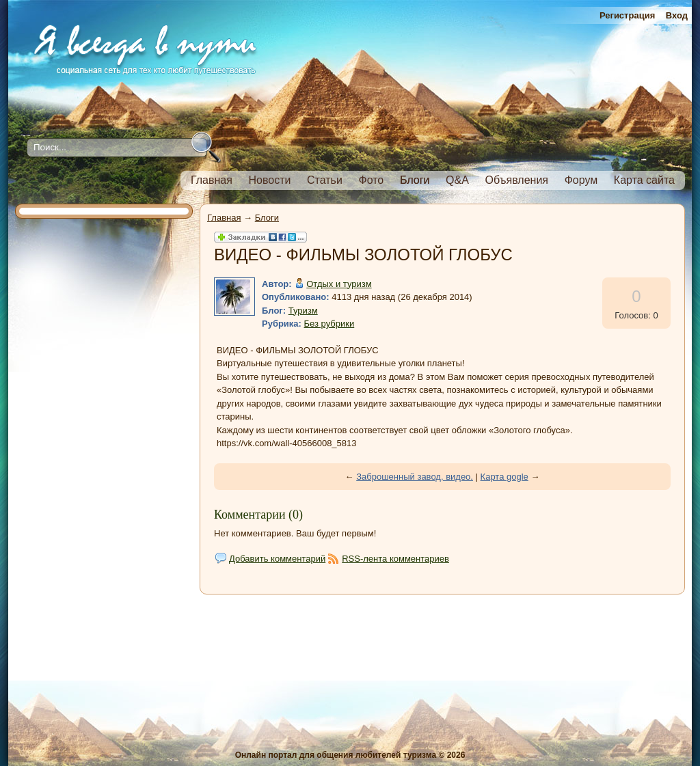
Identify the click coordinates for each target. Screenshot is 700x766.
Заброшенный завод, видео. (415, 477)
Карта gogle (504, 477)
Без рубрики (329, 324)
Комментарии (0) (258, 515)
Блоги (267, 218)
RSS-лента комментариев (395, 559)
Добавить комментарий (277, 559)
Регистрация (627, 15)
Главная (224, 218)
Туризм (303, 311)
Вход (677, 15)
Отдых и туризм (339, 284)
